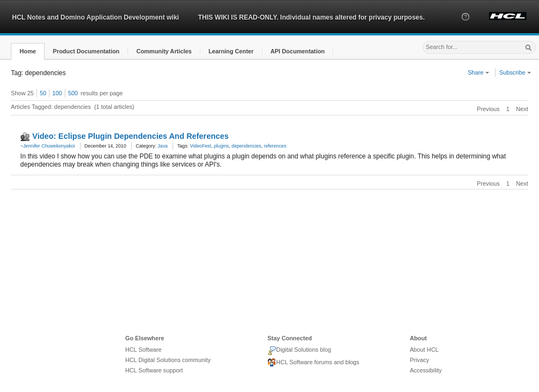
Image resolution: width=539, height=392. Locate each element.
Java (163, 146)
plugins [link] (222, 146)
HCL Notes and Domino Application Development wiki (96, 17)
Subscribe (515, 72)
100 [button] (57, 93)
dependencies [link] (246, 146)
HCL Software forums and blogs (313, 363)
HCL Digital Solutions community (168, 360)
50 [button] (43, 93)
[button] (465, 27)
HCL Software (143, 350)
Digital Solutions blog (299, 351)
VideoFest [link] (201, 146)
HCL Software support (154, 370)
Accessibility (426, 370)
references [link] (275, 146)
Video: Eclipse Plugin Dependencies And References (130, 136)
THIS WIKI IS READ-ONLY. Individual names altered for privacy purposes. (311, 17)
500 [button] (73, 93)
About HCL (424, 350)
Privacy (419, 360)
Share (479, 72)
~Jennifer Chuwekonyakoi (47, 146)
